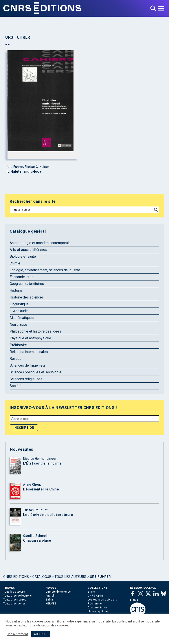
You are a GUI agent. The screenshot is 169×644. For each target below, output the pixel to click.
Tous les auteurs (70, 577)
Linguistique (19, 304)
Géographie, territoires (27, 284)
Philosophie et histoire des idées (35, 331)
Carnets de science (58, 592)
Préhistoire (18, 345)
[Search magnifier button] (156, 210)
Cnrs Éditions (16, 577)
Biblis (91, 592)
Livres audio (19, 311)
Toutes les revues (15, 600)
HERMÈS (51, 604)
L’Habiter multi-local (25, 172)
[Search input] (81, 210)
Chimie (15, 263)
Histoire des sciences (27, 297)
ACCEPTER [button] (41, 634)
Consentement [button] (17, 634)
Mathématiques (22, 318)
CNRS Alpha (95, 596)
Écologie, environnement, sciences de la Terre (45, 270)
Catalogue (42, 577)
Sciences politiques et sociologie (36, 372)
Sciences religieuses (26, 379)
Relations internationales (29, 352)
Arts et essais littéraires (28, 250)
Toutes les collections (18, 596)
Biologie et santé (23, 256)
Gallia (49, 600)
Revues (16, 359)
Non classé (18, 325)
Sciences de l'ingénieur (28, 365)
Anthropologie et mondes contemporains (41, 243)
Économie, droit (22, 277)
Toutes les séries (14, 604)
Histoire (16, 290)
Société (16, 386)
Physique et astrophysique (30, 338)
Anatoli (50, 596)
